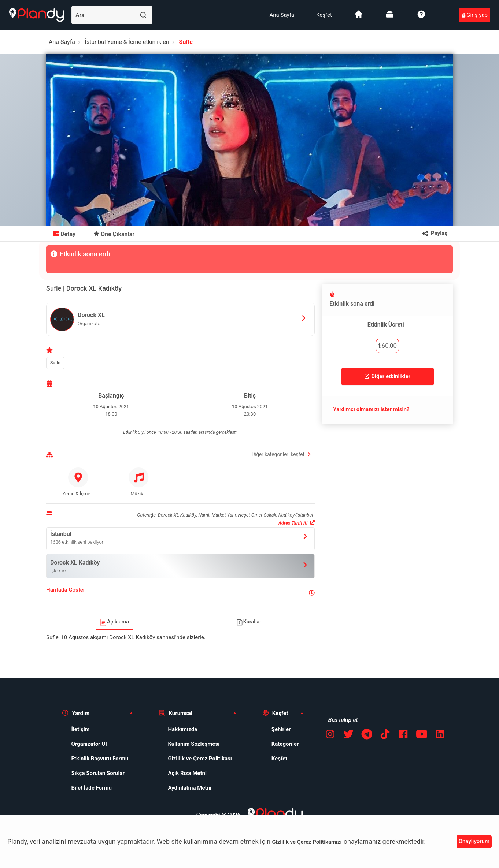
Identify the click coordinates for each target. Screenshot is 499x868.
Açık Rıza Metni (187, 773)
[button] (180, 593)
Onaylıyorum (474, 841)
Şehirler (281, 729)
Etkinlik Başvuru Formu (100, 759)
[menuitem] (282, 15)
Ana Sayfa (282, 15)
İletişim (80, 729)
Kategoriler (285, 744)
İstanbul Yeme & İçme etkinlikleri (127, 42)
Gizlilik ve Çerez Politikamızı (307, 842)
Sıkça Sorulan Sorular (98, 773)
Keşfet (324, 15)
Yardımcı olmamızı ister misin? (371, 409)
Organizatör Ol (89, 744)
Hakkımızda (182, 729)
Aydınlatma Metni (190, 788)
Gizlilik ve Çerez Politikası (200, 759)
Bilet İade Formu (91, 788)
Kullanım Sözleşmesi (194, 744)
